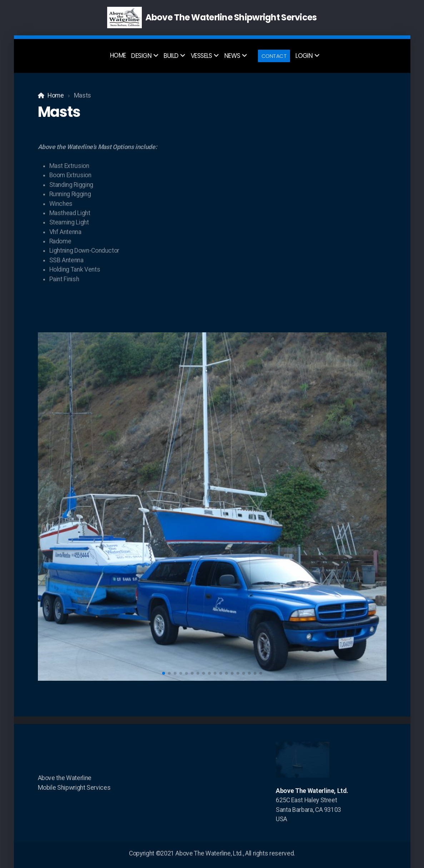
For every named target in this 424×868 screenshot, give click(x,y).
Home (56, 95)
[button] (164, 673)
